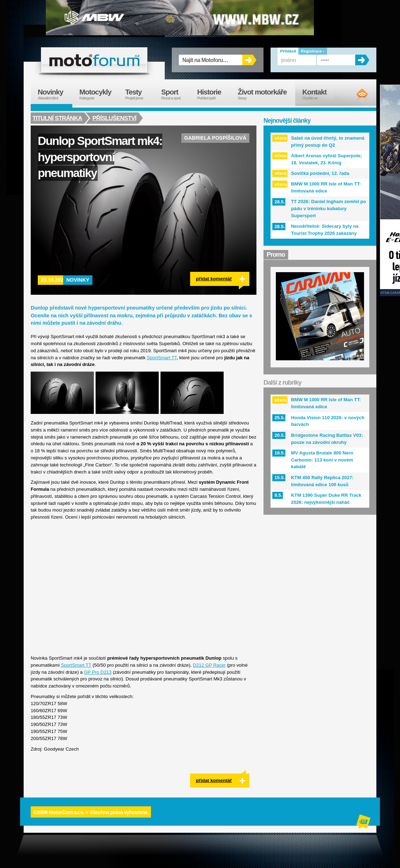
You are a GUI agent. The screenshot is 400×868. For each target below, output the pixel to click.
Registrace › (313, 51)
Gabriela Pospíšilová (215, 138)
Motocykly (99, 94)
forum (94, 60)
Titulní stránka (57, 118)
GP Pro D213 (98, 672)
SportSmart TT (162, 358)
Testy (140, 94)
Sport (176, 94)
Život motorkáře (266, 94)
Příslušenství (115, 118)
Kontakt (319, 94)
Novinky (78, 280)
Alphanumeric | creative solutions (364, 823)
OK (249, 60)
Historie (214, 94)
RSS (356, 95)
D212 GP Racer (209, 665)
